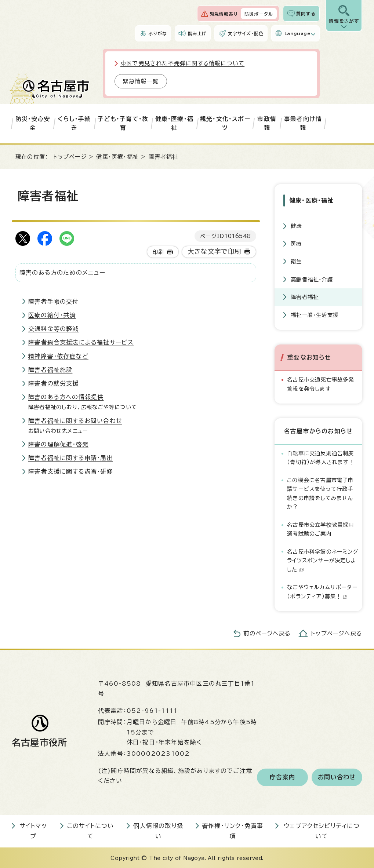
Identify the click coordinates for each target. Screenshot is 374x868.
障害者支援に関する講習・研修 (71, 471)
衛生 (296, 261)
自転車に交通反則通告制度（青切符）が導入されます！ (321, 457)
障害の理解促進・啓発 (58, 444)
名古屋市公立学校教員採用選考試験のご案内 (320, 528)
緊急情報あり (224, 14)
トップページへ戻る (337, 633)
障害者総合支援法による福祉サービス (81, 342)
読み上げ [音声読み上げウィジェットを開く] (197, 33)
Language (297, 33)
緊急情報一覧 (141, 81)
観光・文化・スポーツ (225, 123)
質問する (306, 14)
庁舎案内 (282, 777)
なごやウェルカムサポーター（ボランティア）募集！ (322, 591)
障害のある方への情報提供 (66, 397)
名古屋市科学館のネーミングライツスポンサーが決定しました (323, 560)
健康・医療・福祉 (174, 123)
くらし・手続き (74, 123)
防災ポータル (259, 14)
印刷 (158, 252)
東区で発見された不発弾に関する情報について (182, 63)
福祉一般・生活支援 (315, 314)
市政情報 (267, 123)
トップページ (70, 157)
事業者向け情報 (303, 123)
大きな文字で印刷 (215, 251)
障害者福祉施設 (50, 370)
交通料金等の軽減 (54, 329)
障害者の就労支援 (54, 383)
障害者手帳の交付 (54, 302)
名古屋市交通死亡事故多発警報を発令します (320, 383)
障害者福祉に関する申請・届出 (71, 458)
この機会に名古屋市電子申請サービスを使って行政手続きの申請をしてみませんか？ (320, 493)
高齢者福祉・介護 (312, 279)
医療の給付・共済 (52, 315)
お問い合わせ (337, 777)
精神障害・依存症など (58, 356)
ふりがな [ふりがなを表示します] (158, 33)
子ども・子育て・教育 (123, 123)
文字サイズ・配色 (246, 33)
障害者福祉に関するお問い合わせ (75, 421)
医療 (296, 243)
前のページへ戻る (267, 633)
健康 (296, 225)
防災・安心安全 (33, 123)
